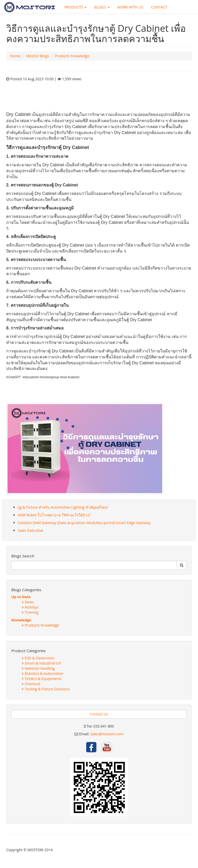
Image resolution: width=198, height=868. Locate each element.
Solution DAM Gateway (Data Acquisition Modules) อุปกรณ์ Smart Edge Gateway (84, 523)
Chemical (31, 684)
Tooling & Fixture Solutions (46, 689)
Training (30, 612)
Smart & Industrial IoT (42, 663)
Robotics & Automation (43, 673)
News (28, 602)
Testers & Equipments (42, 679)
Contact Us (99, 714)
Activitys (30, 607)
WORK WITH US (130, 7)
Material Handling (38, 668)
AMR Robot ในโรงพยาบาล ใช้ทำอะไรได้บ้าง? (54, 515)
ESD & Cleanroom (38, 658)
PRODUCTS (76, 7)
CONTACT (159, 7)
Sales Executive (31, 530)
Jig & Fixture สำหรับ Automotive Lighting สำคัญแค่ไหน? (63, 507)
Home (15, 56)
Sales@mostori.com (107, 734)
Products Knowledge (72, 56)
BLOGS (102, 7)
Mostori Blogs (38, 56)
